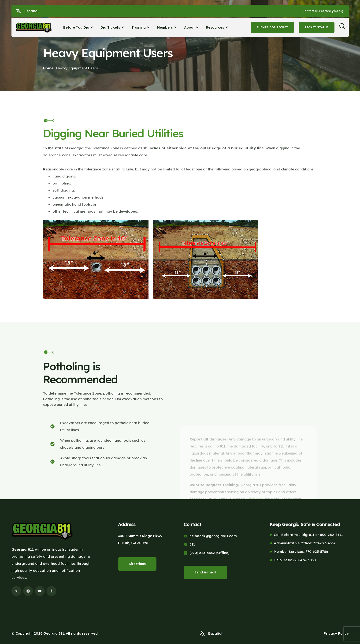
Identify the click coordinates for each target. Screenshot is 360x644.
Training (141, 27)
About (192, 27)
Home (48, 68)
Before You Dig (79, 27)
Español (31, 11)
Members (167, 27)
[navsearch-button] (344, 27)
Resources (217, 27)
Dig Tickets (113, 27)
